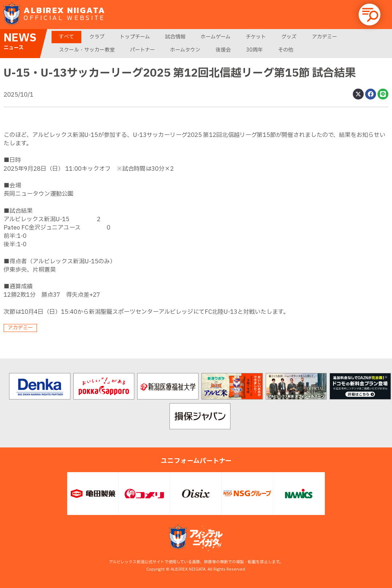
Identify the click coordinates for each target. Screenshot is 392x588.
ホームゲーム (216, 37)
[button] (369, 15)
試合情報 (175, 37)
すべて (66, 37)
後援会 (223, 50)
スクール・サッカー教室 (87, 50)
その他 (286, 50)
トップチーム (135, 37)
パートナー (142, 50)
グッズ (289, 37)
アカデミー (324, 37)
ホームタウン (185, 50)
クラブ (97, 37)
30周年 (254, 50)
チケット (256, 37)
